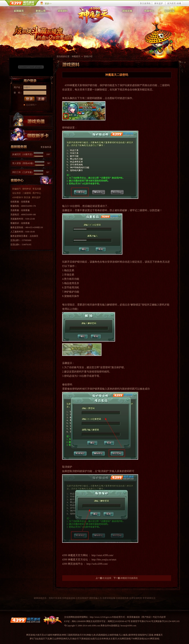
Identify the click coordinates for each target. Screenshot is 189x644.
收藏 (179, 3)
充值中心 (148, 16)
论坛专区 (17, 193)
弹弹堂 (60, 639)
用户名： (18, 87)
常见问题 (37, 189)
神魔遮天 (95, 15)
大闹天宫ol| (41, 635)
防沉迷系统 (145, 3)
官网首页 (19, 16)
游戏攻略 (127, 16)
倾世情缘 (114, 635)
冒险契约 (142, 635)
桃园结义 (105, 635)
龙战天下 (43, 639)
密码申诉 (27, 189)
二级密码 (27, 193)
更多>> (48, 4)
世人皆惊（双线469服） (31, 163)
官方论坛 (170, 16)
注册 (41, 99)
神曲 (89, 635)
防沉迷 (27, 197)
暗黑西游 (75, 635)
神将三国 (66, 635)
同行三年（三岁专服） (31, 172)
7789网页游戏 (137, 639)
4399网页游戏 (22, 3)
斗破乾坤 (50, 635)
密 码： (18, 93)
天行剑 (83, 635)
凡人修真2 (124, 635)
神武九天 (68, 639)
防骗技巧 (17, 189)
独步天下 (77, 639)
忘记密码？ (31, 105)
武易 (98, 635)
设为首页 (171, 3)
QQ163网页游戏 (152, 639)
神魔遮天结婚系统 (129, 578)
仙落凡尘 (95, 639)
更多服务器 (46, 147)
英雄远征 (86, 639)
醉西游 (58, 635)
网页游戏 (31, 635)
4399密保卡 (18, 197)
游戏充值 (31, 120)
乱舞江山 (52, 639)
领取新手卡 (31, 134)
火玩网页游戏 (124, 639)
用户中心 (37, 193)
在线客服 (25, 202)
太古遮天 (113, 639)
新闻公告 (41, 16)
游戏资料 (62, 16)
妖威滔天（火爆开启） (31, 154)
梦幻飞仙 (34, 639)
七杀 (93, 635)
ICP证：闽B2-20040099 (75, 621)
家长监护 (159, 3)
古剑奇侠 (104, 639)
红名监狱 (107, 578)
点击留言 (34, 236)
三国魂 (150, 635)
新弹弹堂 (133, 635)
